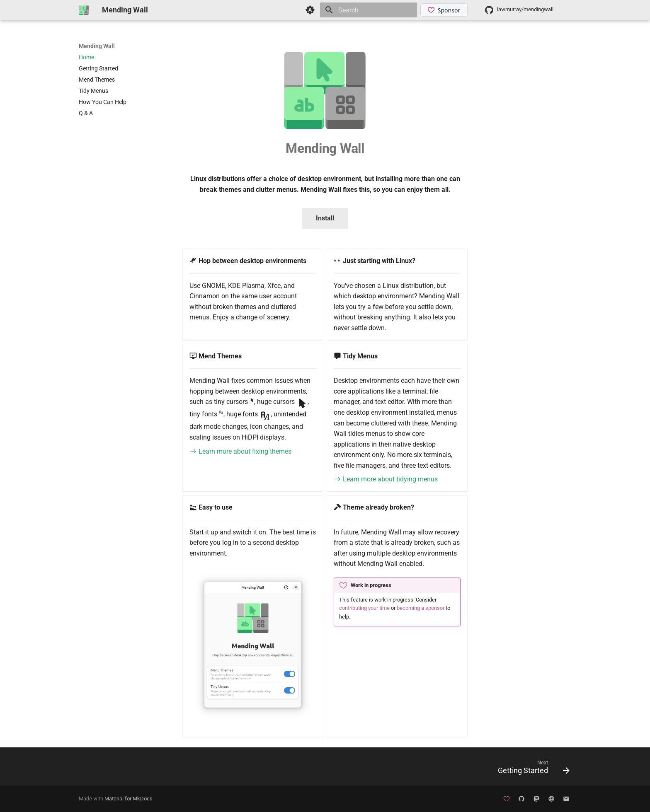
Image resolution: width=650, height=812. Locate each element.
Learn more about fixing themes (240, 451)
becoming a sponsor (421, 608)
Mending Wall (97, 46)
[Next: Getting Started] (531, 769)
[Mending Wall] (84, 10)
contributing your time (364, 608)
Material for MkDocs (129, 799)
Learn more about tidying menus (386, 479)
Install (325, 218)
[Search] (369, 10)
